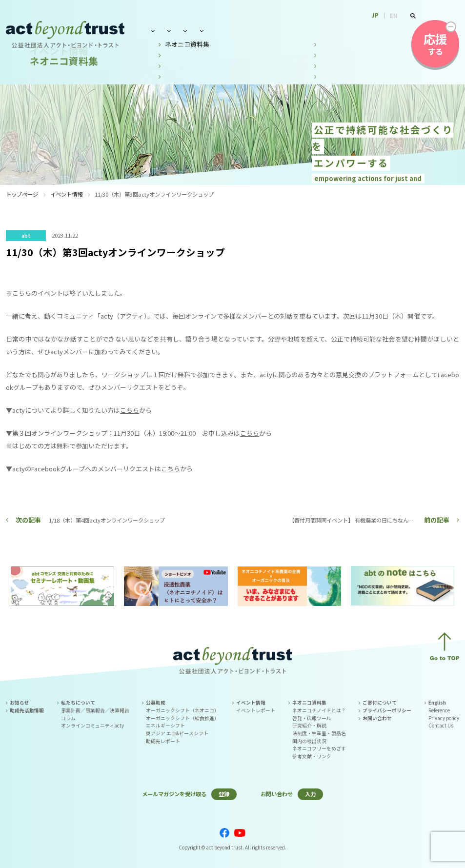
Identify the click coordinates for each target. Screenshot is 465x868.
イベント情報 (265, 30)
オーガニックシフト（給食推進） (182, 718)
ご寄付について (380, 703)
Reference (439, 710)
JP (375, 15)
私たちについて (169, 30)
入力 (310, 794)
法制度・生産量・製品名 (319, 733)
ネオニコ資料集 (321, 30)
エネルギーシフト (165, 726)
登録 (224, 794)
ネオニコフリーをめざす (319, 748)
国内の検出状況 (309, 741)
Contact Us (441, 726)
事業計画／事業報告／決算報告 (95, 710)
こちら (130, 410)
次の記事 (28, 520)
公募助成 (219, 30)
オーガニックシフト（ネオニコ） (182, 710)
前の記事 (437, 520)
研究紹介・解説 (309, 726)
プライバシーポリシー (387, 710)
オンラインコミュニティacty (92, 726)
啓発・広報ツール (312, 718)
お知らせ (20, 703)
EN (394, 16)
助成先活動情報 (27, 710)
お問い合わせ (376, 30)
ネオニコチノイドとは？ (319, 710)
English (437, 703)
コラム (68, 718)
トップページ (22, 194)
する (435, 44)
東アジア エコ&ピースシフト (177, 733)
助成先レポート (163, 741)
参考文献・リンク (312, 756)
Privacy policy (444, 718)
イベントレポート (256, 710)
